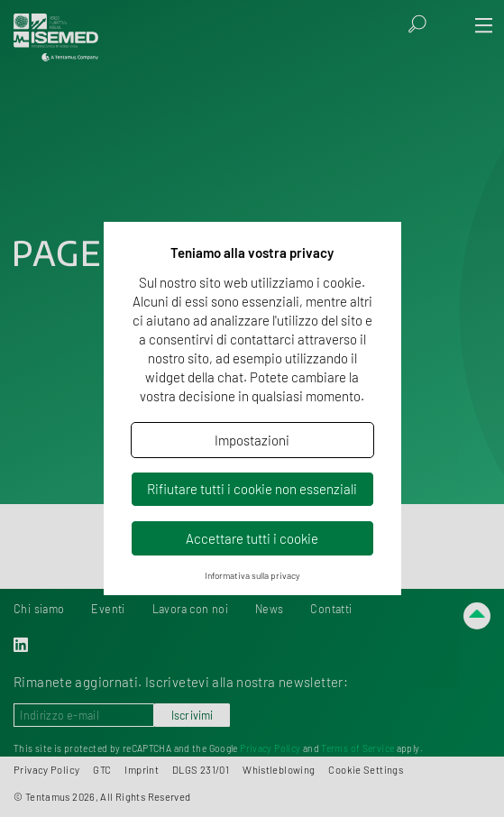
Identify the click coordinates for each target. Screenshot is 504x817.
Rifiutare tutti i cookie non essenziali (252, 489)
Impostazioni (252, 440)
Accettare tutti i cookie (252, 538)
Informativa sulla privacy (252, 575)
